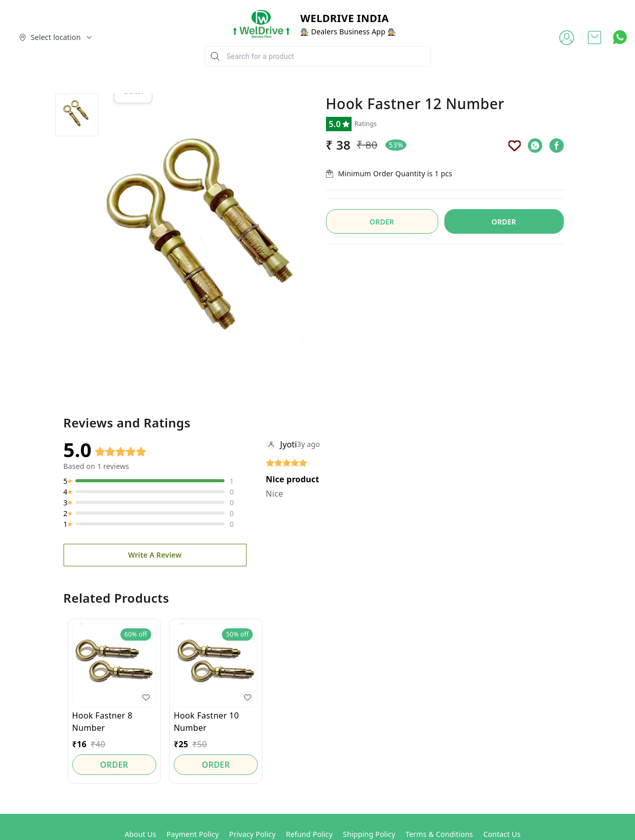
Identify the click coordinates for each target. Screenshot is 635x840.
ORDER (504, 222)
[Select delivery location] (56, 37)
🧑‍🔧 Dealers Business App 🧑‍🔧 (348, 32)
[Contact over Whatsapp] (620, 37)
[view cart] (595, 37)
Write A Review (155, 555)
